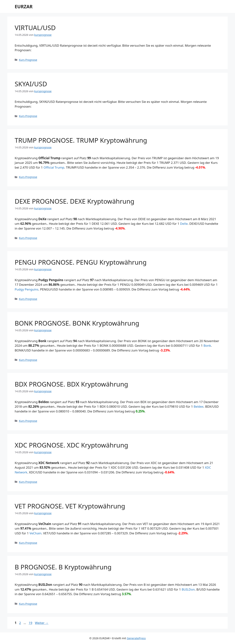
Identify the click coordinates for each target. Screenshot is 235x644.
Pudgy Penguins (27, 289)
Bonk (207, 346)
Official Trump (54, 167)
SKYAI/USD (31, 84)
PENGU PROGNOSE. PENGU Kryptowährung (81, 262)
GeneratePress (136, 638)
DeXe (184, 224)
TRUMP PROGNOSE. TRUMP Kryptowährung (81, 140)
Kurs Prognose (28, 60)
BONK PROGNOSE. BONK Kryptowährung (77, 323)
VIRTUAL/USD (35, 28)
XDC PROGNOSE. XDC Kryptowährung (71, 445)
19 (31, 623)
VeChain (36, 533)
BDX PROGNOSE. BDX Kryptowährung (71, 384)
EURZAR (24, 6)
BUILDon (188, 589)
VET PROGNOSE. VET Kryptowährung (70, 506)
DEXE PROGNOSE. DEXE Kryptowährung (75, 201)
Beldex (199, 406)
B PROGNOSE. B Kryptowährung (63, 567)
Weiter (42, 623)
